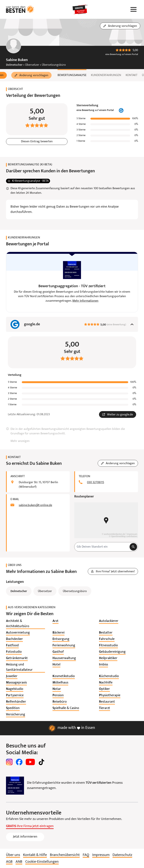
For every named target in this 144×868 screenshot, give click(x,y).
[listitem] (25, 624)
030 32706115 (96, 482)
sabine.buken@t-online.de (35, 505)
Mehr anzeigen (20, 441)
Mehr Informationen (85, 301)
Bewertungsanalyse (72, 75)
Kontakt (132, 75)
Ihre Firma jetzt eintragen (30, 826)
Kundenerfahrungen (106, 75)
